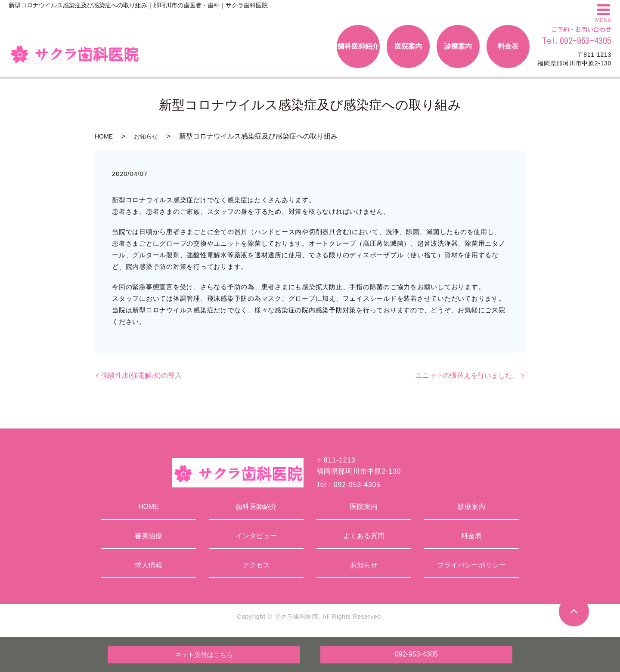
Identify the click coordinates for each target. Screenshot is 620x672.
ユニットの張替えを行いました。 (467, 375)
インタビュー (256, 536)
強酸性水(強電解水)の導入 (141, 375)
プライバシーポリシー (471, 565)
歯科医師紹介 (256, 507)
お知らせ (146, 136)
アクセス (256, 565)
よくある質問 (364, 536)
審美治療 (149, 536)
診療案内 (471, 507)
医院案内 (364, 507)
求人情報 (149, 565)
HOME (104, 136)
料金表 (471, 536)
